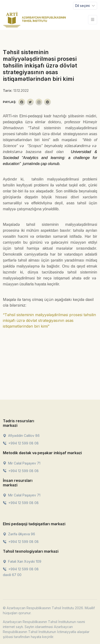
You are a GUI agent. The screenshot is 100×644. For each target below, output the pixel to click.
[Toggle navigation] (85, 6)
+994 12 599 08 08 (21, 443)
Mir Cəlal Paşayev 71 (22, 463)
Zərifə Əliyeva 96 (19, 534)
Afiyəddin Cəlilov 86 (21, 435)
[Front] (35, 20)
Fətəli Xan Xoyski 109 (22, 561)
